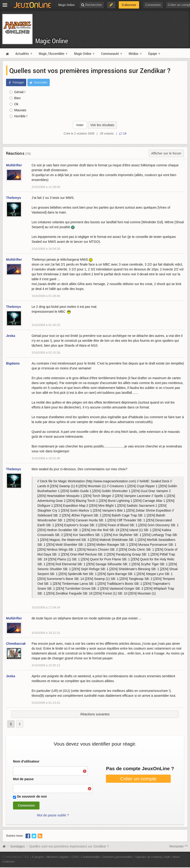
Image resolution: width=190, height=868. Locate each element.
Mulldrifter (14, 165)
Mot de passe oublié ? (53, 815)
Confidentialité (90, 857)
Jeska (11, 336)
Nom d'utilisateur (26, 761)
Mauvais (18, 110)
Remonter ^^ (179, 846)
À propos (38, 857)
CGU (75, 857)
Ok (14, 104)
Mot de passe (23, 779)
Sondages (18, 846)
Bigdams (13, 363)
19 (123, 133)
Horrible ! (18, 116)
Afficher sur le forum (166, 153)
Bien (15, 98)
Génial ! (17, 92)
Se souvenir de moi (32, 796)
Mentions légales (58, 857)
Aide (167, 857)
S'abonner (129, 5)
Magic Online (52, 41)
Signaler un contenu (148, 857)
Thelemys (14, 198)
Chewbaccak (16, 644)
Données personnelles (118, 857)
